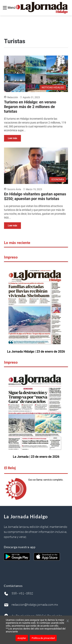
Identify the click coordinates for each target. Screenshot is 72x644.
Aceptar (22, 638)
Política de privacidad (43, 638)
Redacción (13, 97)
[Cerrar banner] (68, 621)
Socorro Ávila (14, 189)
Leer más (12, 138)
